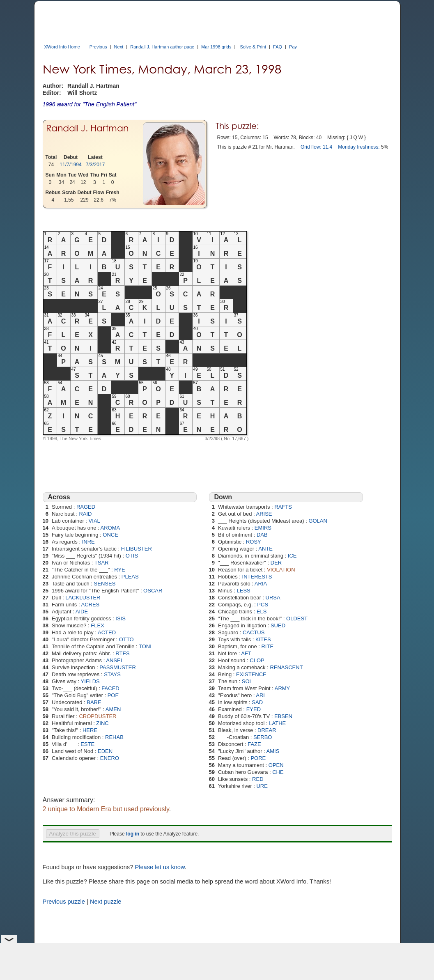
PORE (258, 758)
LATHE (277, 723)
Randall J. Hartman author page (162, 47)
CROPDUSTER (98, 716)
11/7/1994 (70, 165)
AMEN (113, 709)
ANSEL (115, 660)
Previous (98, 47)
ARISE (264, 514)
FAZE (254, 744)
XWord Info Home (62, 47)
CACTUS (254, 632)
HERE (90, 730)
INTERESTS (257, 577)
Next (119, 47)
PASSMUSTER (118, 667)
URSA (273, 598)
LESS (243, 591)
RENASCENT (286, 667)
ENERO (110, 758)
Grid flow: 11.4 (316, 147)
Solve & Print (253, 47)
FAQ (278, 47)
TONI (145, 646)
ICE (292, 556)
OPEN (276, 765)
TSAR (102, 563)
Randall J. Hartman (87, 128)
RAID (85, 514)
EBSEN (283, 716)
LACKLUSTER (83, 598)
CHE (278, 772)
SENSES (105, 584)
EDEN (105, 751)
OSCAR (153, 591)
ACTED (107, 632)
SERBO (263, 737)
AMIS (273, 751)
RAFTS (283, 507)
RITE (267, 646)
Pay (293, 47)
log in (133, 834)
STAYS (112, 674)
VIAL (94, 521)
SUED (278, 625)
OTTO (126, 639)
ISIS (121, 619)
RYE (120, 570)
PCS (263, 605)
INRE (88, 542)
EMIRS (263, 528)
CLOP (257, 660)
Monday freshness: (359, 147)
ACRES (91, 605)
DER (276, 563)
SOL (247, 681)
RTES (122, 653)
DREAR (267, 730)
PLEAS (130, 577)
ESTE (87, 744)
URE (262, 786)
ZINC (102, 723)
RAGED (86, 507)
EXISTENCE (251, 674)
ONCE (110, 535)
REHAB (114, 737)
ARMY (282, 688)
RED (258, 779)
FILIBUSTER (137, 549)
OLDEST (297, 619)
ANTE (265, 549)
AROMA (110, 528)
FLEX (98, 625)
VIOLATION (281, 570)
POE (113, 695)
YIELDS (90, 681)
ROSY (254, 542)
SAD (257, 702)
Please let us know (160, 867)
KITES (263, 639)
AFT (246, 653)
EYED (254, 709)
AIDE (82, 612)
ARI (260, 695)
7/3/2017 (95, 165)
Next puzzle (106, 902)
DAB (262, 535)
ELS (262, 612)
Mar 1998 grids (216, 47)
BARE (94, 702)
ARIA (261, 584)
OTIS (132, 556)
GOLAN (318, 521)
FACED (110, 688)
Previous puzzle (64, 902)
